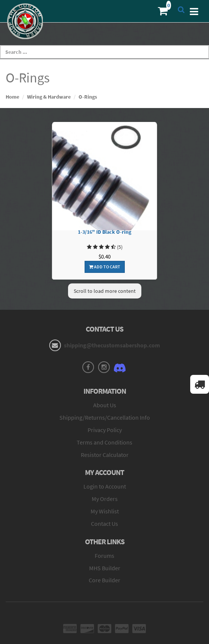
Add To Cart (105, 267)
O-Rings (88, 97)
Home (12, 97)
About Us (105, 405)
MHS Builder (105, 568)
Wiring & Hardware (49, 97)
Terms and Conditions (104, 442)
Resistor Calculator (105, 455)
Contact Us (104, 524)
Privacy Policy (105, 430)
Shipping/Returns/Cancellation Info (105, 417)
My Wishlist (105, 511)
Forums (104, 556)
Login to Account (105, 486)
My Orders (105, 499)
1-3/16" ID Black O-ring (104, 232)
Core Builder (104, 580)
